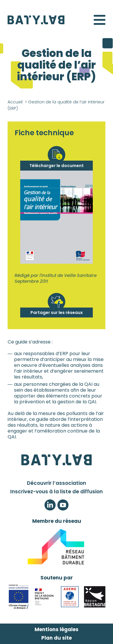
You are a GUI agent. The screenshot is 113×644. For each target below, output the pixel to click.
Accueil (15, 102)
